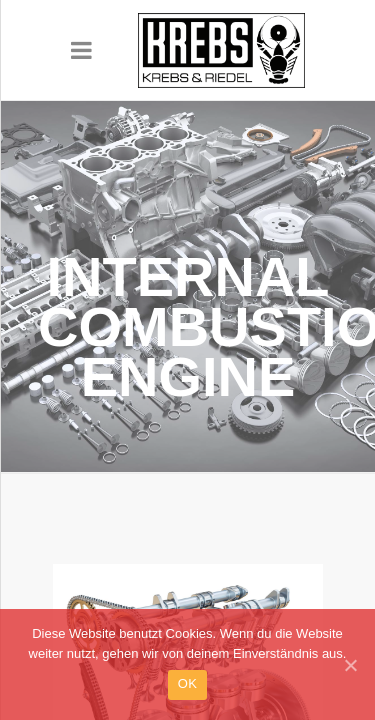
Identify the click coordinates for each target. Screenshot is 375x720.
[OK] (350, 676)
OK (187, 694)
